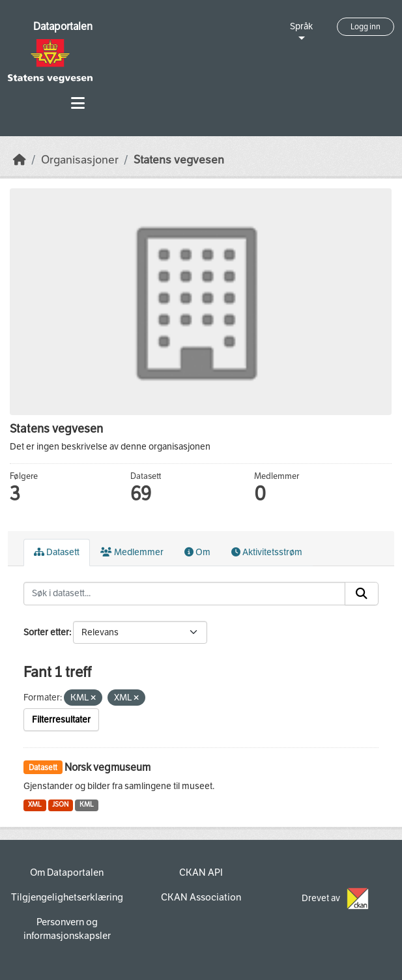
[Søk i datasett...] (184, 594)
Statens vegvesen (179, 160)
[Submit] (362, 594)
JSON (60, 804)
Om (197, 552)
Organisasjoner (80, 160)
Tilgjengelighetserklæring (67, 897)
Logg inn (366, 27)
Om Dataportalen (67, 872)
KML (87, 804)
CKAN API (201, 872)
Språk (301, 26)
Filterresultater (61, 720)
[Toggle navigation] (78, 103)
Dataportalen (63, 26)
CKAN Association (201, 897)
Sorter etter (46, 632)
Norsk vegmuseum (108, 767)
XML (35, 804)
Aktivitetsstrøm (267, 552)
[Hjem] (20, 160)
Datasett (57, 552)
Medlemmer (132, 552)
